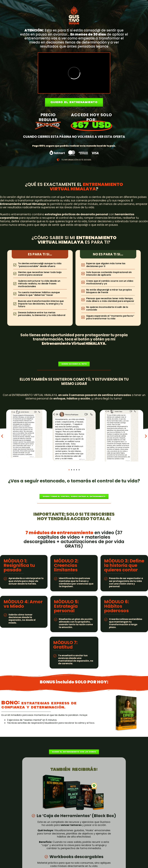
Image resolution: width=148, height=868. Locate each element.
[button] (2, 436)
